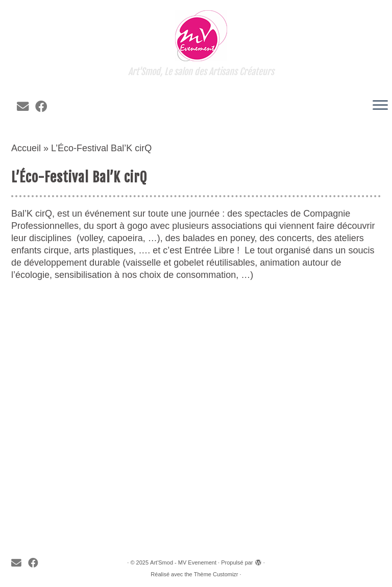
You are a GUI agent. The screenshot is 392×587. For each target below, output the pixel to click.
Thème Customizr (216, 574)
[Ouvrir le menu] (380, 106)
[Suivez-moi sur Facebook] (44, 107)
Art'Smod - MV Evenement (183, 562)
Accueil (26, 148)
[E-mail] (26, 107)
